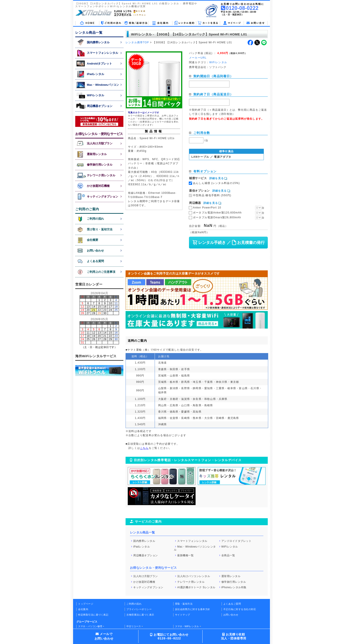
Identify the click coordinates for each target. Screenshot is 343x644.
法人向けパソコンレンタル (194, 576)
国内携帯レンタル (144, 541)
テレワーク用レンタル (191, 582)
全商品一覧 (228, 555)
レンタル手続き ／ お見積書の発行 (228, 243)
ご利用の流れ (134, 604)
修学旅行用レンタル (234, 582)
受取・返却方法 (184, 604)
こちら (144, 448)
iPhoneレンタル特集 (234, 587)
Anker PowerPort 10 (207, 208)
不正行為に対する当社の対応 (240, 609)
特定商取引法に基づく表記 (93, 615)
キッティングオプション (148, 587)
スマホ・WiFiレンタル (187, 626)
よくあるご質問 (232, 604)
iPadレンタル (142, 546)
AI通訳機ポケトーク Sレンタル (196, 587)
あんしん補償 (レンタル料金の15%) (216, 183)
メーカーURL (198, 58)
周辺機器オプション (146, 555)
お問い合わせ (231, 615)
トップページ (86, 604)
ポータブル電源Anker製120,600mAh (217, 213)
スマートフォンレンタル (192, 541)
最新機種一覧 (185, 555)
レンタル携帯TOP (137, 42)
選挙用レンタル (231, 576)
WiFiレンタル (230, 546)
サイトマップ (183, 615)
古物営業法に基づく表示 (140, 615)
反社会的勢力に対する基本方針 (193, 609)
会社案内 (83, 609)
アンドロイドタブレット (236, 541)
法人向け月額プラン (146, 576)
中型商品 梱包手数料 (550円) (212, 195)
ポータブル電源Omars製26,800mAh (217, 217)
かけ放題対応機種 (144, 582)
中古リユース (134, 626)
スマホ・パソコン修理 (90, 626)
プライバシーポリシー (139, 609)
